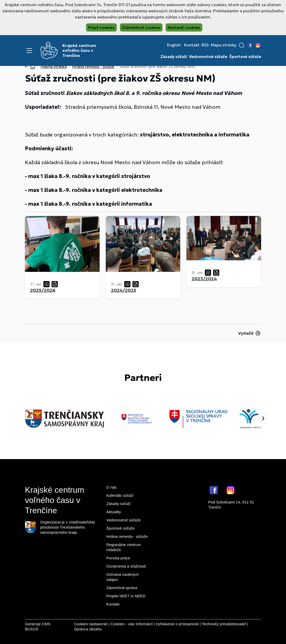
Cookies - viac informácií (132, 624)
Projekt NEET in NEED (126, 596)
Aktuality (114, 512)
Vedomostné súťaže (208, 57)
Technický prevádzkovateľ (224, 624)
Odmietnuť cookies (141, 27)
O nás (111, 487)
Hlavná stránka (54, 67)
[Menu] (29, 51)
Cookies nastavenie (91, 624)
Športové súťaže (245, 57)
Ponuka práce (118, 558)
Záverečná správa (122, 588)
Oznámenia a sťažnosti (126, 566)
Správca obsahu (88, 629)
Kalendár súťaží (120, 495)
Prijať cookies (101, 27)
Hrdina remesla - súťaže (93, 67)
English (174, 45)
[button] (242, 45)
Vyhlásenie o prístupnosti (177, 624)
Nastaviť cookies (184, 27)
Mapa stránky (224, 45)
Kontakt (192, 45)
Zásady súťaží (174, 57)
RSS (205, 45)
